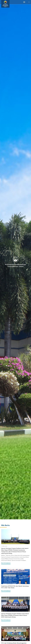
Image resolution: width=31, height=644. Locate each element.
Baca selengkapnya (6, 563)
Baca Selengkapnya (6, 591)
